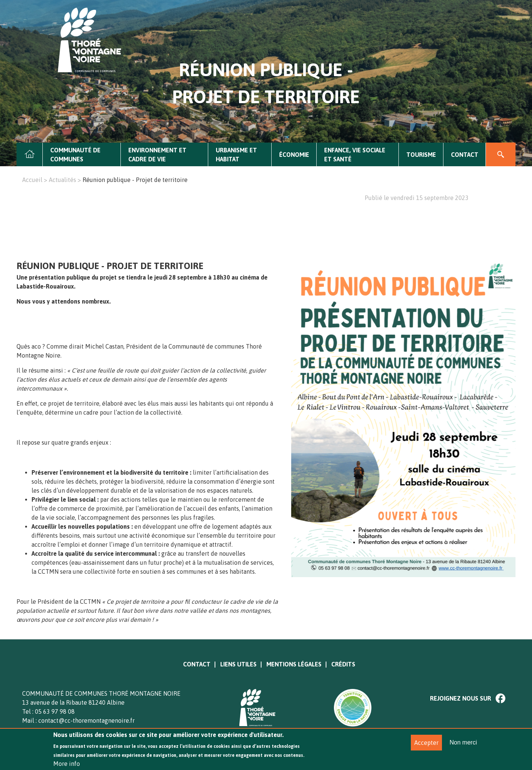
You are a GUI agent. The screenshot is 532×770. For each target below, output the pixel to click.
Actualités (62, 180)
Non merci (463, 747)
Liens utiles (238, 664)
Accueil (30, 155)
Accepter (426, 747)
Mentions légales (294, 664)
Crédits (343, 664)
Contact (465, 155)
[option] (404, 211)
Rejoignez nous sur (461, 698)
